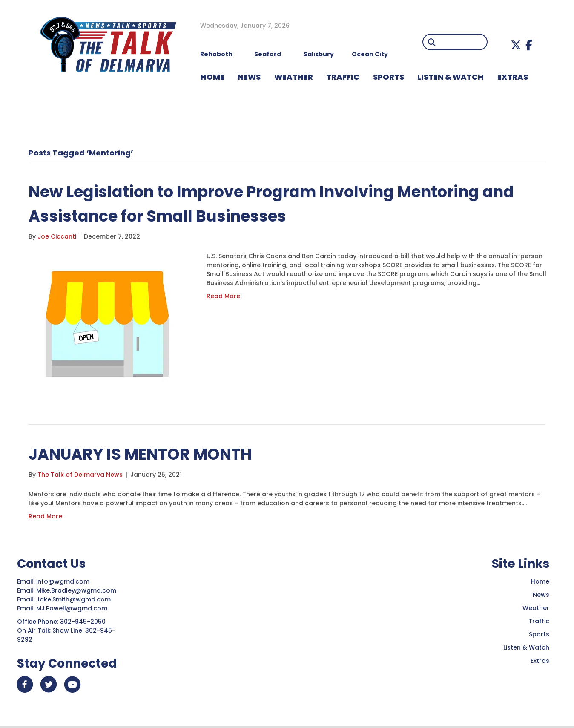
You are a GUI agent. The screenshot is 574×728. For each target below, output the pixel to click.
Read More (223, 296)
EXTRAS (513, 77)
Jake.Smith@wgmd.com (74, 599)
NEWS (249, 77)
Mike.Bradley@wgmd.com (76, 590)
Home (540, 581)
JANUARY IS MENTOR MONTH (144, 454)
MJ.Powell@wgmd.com (73, 608)
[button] (516, 45)
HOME (212, 77)
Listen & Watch (526, 647)
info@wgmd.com (64, 581)
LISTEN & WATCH (451, 77)
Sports (389, 77)
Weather (536, 608)
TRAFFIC (343, 77)
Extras (540, 661)
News (541, 595)
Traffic (539, 621)
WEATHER (294, 77)
